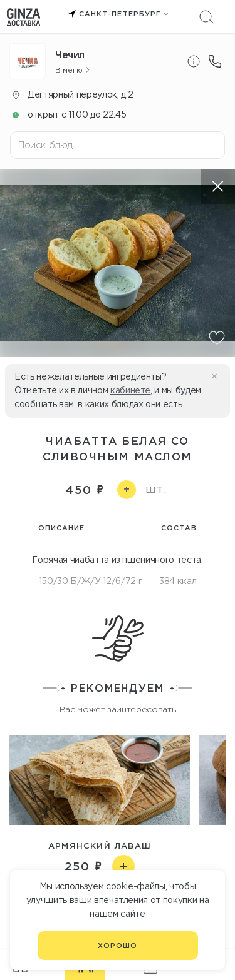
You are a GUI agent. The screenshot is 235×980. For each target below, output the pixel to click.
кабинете (130, 390)
